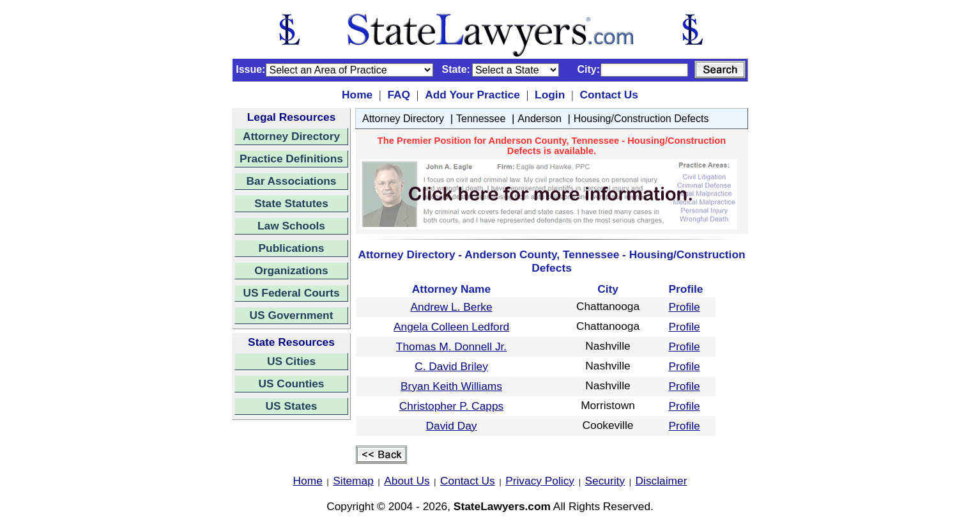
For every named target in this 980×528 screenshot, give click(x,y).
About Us (407, 481)
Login (550, 95)
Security (605, 481)
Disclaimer (662, 481)
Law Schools (291, 226)
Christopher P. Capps (451, 406)
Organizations (291, 270)
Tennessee (481, 119)
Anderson (540, 119)
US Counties (291, 384)
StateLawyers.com (502, 506)
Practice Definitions (291, 159)
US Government (292, 315)
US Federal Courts (291, 293)
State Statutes (291, 203)
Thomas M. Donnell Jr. (451, 346)
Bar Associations (292, 181)
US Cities (291, 361)
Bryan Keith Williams (451, 386)
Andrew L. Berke (451, 307)
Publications (291, 248)
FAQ (399, 95)
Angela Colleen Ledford (451, 327)
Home (357, 95)
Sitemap (353, 481)
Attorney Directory (291, 136)
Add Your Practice (472, 95)
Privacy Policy (540, 481)
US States (292, 406)
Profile (685, 307)
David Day (452, 426)
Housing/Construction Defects (641, 119)
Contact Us (609, 95)
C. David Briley (451, 366)
